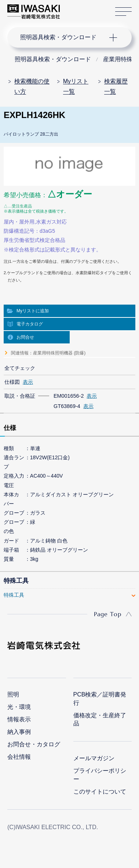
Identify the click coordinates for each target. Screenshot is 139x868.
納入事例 (19, 732)
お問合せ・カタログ (34, 744)
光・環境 (19, 707)
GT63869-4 (67, 406)
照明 (13, 694)
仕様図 (12, 382)
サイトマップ (123, 12)
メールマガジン (94, 758)
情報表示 (19, 719)
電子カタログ (30, 324)
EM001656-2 (69, 396)
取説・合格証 (20, 396)
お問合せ (25, 337)
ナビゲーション (62, 37)
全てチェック (20, 368)
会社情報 (19, 757)
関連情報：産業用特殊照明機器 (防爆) (48, 353)
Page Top (108, 614)
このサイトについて (100, 792)
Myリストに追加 (33, 311)
